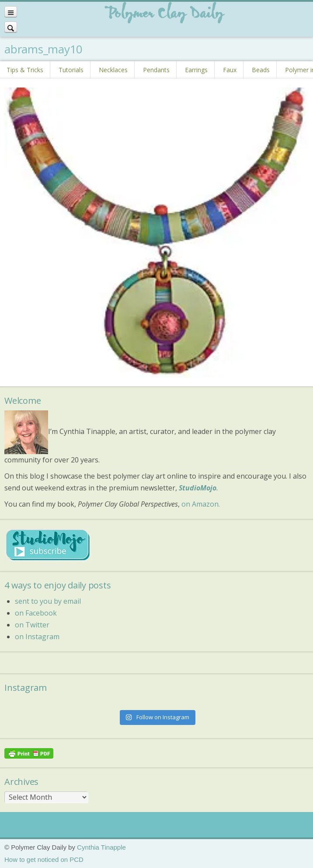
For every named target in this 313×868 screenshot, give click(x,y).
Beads (261, 70)
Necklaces (113, 70)
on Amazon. (201, 504)
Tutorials (71, 70)
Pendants (156, 70)
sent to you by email (48, 601)
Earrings (196, 70)
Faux (230, 70)
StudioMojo (198, 488)
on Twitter (32, 625)
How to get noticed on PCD (44, 859)
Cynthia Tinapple (101, 847)
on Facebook (36, 613)
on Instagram (37, 637)
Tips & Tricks (25, 70)
